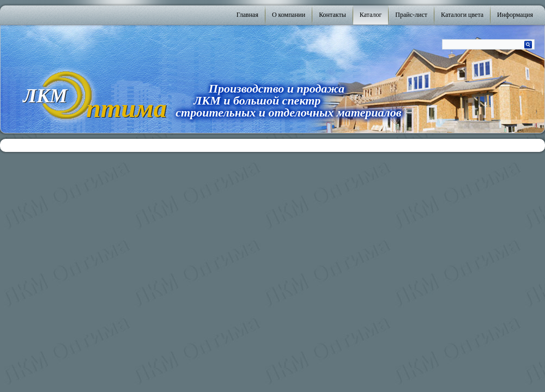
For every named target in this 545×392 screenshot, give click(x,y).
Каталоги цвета (462, 15)
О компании (289, 15)
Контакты (332, 15)
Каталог (371, 15)
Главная (247, 15)
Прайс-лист (411, 15)
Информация (515, 15)
